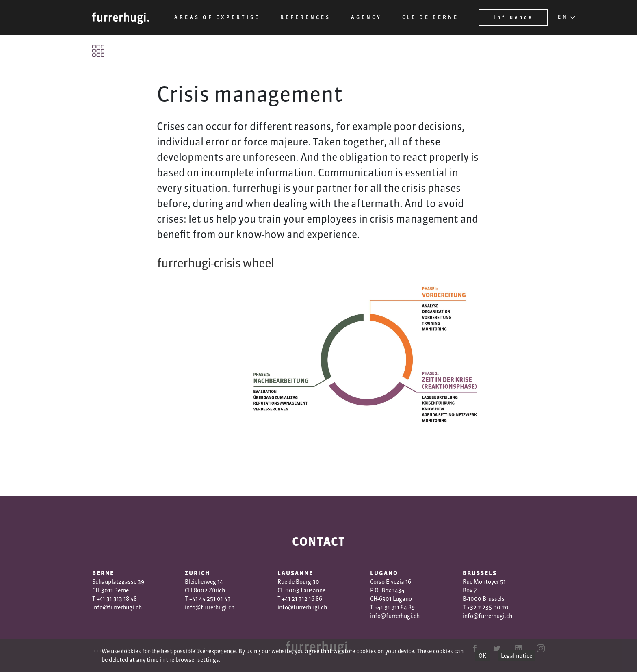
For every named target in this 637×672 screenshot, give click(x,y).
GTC (126, 651)
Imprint (101, 651)
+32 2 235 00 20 (488, 607)
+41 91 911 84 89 (395, 607)
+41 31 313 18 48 (117, 599)
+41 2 (288, 599)
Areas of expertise (217, 17)
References (305, 17)
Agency (366, 17)
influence (513, 17)
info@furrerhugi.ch (117, 607)
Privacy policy (158, 651)
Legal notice (517, 656)
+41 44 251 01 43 (210, 599)
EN (563, 17)
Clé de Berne (430, 17)
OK (482, 656)
